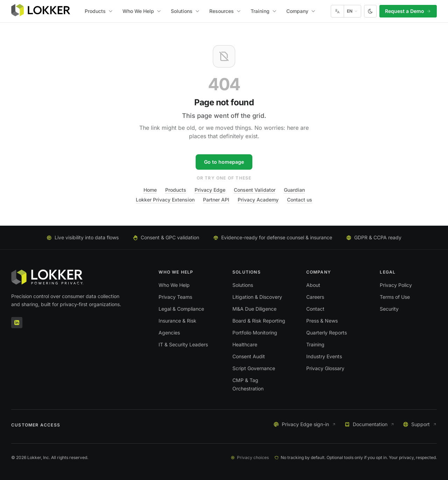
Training (264, 11)
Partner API (216, 200)
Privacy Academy (258, 200)
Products (99, 11)
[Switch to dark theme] (370, 11)
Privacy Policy (396, 285)
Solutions (185, 11)
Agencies (169, 333)
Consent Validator (255, 190)
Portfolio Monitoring (255, 333)
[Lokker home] (41, 11)
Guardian (294, 190)
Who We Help (142, 11)
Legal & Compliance (181, 309)
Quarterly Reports (327, 333)
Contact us (300, 200)
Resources (225, 11)
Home (150, 190)
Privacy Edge (210, 190)
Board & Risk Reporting (259, 321)
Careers (315, 297)
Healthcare (245, 344)
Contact (315, 309)
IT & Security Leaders (183, 344)
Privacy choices (250, 457)
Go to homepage (224, 162)
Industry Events (324, 356)
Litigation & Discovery (257, 297)
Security (389, 309)
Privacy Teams (175, 297)
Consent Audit (249, 356)
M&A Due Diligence (254, 309)
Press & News (322, 321)
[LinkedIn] (17, 323)
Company (301, 11)
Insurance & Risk (177, 321)
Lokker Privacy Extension (165, 200)
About (313, 285)
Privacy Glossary (325, 368)
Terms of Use (395, 297)
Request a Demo (408, 11)
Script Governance (254, 368)
